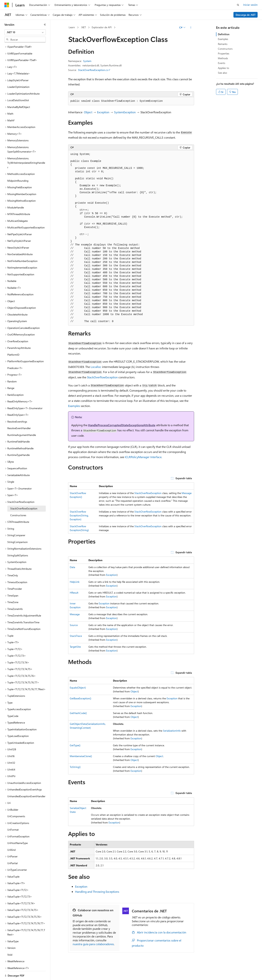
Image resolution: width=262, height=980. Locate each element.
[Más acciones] (191, 27)
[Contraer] (45, 25)
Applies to (223, 68)
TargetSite (75, 647)
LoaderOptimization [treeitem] (18, 74)
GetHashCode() (78, 713)
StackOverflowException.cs (93, 70)
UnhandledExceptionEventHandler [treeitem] (26, 784)
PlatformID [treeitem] (13, 342)
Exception (103, 112)
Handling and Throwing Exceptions (97, 892)
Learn (72, 27)
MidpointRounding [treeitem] (18, 168)
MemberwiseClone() (81, 756)
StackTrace (76, 636)
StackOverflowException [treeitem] (24, 496)
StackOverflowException (102, 377)
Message (187, 493)
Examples (74, 406)
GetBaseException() (80, 698)
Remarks (223, 44)
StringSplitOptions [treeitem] (18, 543)
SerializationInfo (172, 731)
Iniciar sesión (250, 5)
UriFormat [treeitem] (13, 817)
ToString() (75, 767)
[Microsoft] (7, 5)
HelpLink (75, 582)
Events (222, 63)
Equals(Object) (78, 688)
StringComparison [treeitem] (17, 529)
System (87, 61)
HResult (74, 593)
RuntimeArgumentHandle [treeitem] (22, 422)
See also (222, 73)
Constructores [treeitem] (18, 503)
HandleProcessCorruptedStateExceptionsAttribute (122, 425)
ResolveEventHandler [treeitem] (19, 415)
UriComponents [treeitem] (16, 804)
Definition (224, 34)
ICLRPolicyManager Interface (143, 457)
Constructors (225, 49)
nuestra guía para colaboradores (93, 944)
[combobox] (25, 32)
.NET (83, 27)
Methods (223, 58)
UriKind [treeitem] (11, 837)
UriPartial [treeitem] (12, 850)
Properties (224, 53)
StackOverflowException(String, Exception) (79, 515)
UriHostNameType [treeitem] (17, 830)
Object (88, 112)
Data (72, 567)
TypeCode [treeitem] (13, 703)
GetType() (75, 745)
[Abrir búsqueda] (238, 5)
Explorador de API (102, 27)
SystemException (125, 112)
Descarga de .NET (246, 15)
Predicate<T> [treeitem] (15, 355)
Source (74, 625)
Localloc (96, 367)
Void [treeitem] (10, 942)
